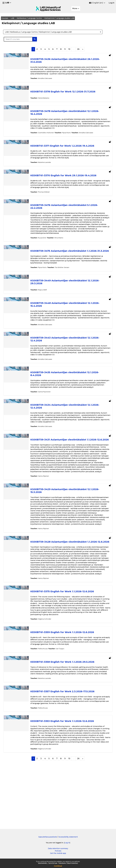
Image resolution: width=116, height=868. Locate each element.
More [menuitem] (75, 8)
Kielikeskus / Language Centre (35, 18)
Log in (111, 3)
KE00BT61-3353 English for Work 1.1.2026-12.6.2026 (67, 770)
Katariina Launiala (49, 167)
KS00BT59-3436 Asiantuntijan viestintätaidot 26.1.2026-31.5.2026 (70, 60)
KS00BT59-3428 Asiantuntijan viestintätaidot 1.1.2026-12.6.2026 (69, 578)
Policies (58, 851)
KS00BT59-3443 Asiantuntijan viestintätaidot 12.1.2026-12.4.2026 (70, 351)
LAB (18, 18)
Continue (58, 866)
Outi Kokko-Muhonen (51, 137)
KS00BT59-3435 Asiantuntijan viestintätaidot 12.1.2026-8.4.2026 (70, 388)
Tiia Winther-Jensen (67, 277)
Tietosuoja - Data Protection (68, 863)
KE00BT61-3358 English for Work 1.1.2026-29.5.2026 (67, 708)
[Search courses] (24, 39)
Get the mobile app (58, 853)
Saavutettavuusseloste (48, 837)
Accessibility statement (68, 837)
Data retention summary (58, 848)
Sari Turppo (65, 695)
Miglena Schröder (50, 665)
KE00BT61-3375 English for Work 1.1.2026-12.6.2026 (67, 635)
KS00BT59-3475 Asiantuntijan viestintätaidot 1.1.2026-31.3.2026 (69, 259)
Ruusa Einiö (47, 244)
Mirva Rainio (64, 244)
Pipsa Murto (71, 137)
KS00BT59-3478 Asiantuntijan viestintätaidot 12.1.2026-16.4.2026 (70, 115)
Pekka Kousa (48, 695)
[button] (7, 3)
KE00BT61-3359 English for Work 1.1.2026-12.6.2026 (67, 679)
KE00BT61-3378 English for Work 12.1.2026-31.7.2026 (68, 94)
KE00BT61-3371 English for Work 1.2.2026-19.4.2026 (67, 150)
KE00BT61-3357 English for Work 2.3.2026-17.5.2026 (67, 740)
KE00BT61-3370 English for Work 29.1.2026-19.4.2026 (68, 180)
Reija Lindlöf (47, 299)
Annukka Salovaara (50, 81)
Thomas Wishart (49, 196)
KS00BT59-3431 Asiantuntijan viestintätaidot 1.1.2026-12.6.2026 (69, 459)
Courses (10, 18)
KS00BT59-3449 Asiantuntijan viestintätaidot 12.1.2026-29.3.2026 (70, 291)
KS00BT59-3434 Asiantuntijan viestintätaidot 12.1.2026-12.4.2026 (70, 422)
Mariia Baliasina (49, 100)
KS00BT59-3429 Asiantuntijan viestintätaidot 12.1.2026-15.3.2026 (70, 519)
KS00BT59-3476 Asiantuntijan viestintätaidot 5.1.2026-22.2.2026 (69, 211)
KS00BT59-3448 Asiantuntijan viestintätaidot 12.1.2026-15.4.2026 (70, 314)
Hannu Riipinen (48, 504)
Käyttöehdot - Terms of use (48, 863)
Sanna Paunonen (49, 408)
